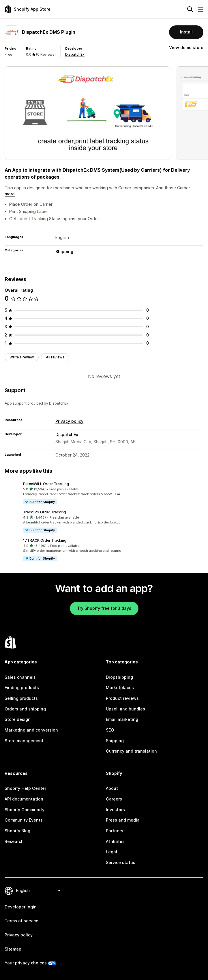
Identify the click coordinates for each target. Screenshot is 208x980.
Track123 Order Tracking (45, 512)
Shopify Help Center (25, 788)
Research (14, 841)
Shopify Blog (17, 831)
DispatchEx (75, 54)
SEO (110, 730)
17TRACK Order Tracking (45, 540)
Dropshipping (119, 677)
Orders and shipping (25, 709)
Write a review (22, 357)
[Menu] (200, 9)
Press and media (123, 820)
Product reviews (122, 698)
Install (186, 32)
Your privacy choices (26, 963)
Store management (24, 741)
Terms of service (21, 921)
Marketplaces (120, 688)
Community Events (24, 820)
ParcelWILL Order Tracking (46, 484)
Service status (121, 862)
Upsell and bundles (125, 709)
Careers (114, 799)
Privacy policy (69, 421)
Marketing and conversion (31, 730)
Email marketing (122, 719)
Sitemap (13, 949)
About (112, 788)
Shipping (64, 251)
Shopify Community (25, 810)
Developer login (21, 907)
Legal (112, 852)
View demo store (186, 47)
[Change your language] (38, 890)
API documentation (24, 799)
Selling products (21, 698)
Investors (115, 810)
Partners (115, 831)
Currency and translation (131, 751)
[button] (104, 493)
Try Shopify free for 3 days (104, 608)
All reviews (55, 357)
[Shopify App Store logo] (28, 9)
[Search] (190, 9)
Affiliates (115, 841)
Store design (18, 719)
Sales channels (20, 677)
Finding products (22, 688)
